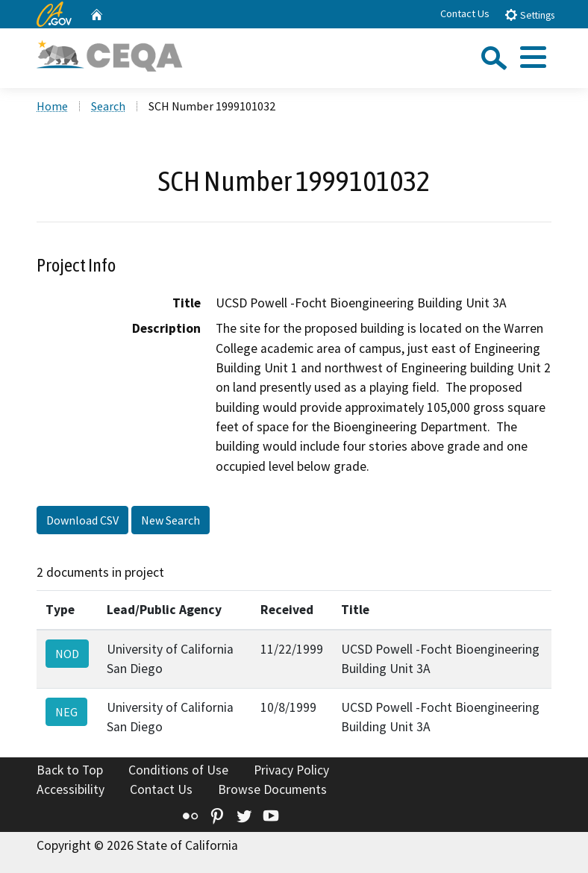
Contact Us (465, 13)
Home (52, 106)
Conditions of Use (178, 770)
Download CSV (82, 520)
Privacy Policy (291, 770)
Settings (529, 15)
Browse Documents (272, 789)
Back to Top (70, 770)
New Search (171, 520)
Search (108, 106)
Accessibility (71, 789)
